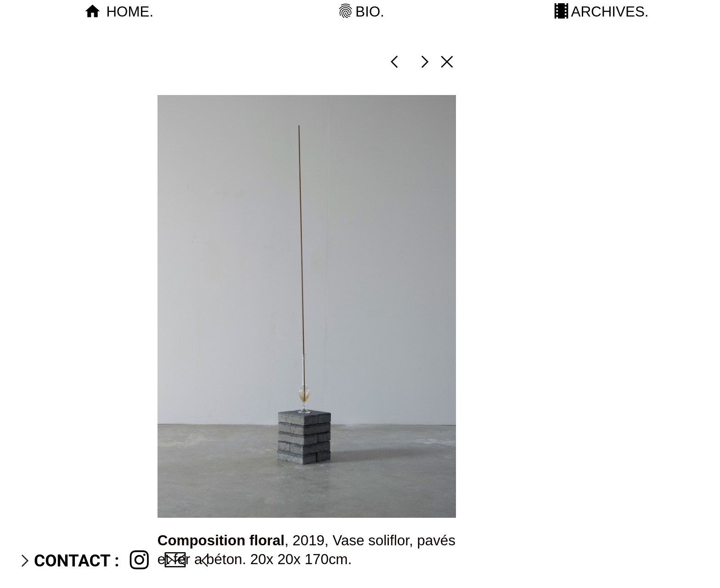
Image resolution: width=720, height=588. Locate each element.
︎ (394, 62)
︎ (139, 561)
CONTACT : (76, 561)
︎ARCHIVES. (600, 12)
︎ (175, 561)
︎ (447, 62)
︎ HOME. (120, 12)
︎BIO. (360, 12)
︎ (425, 62)
